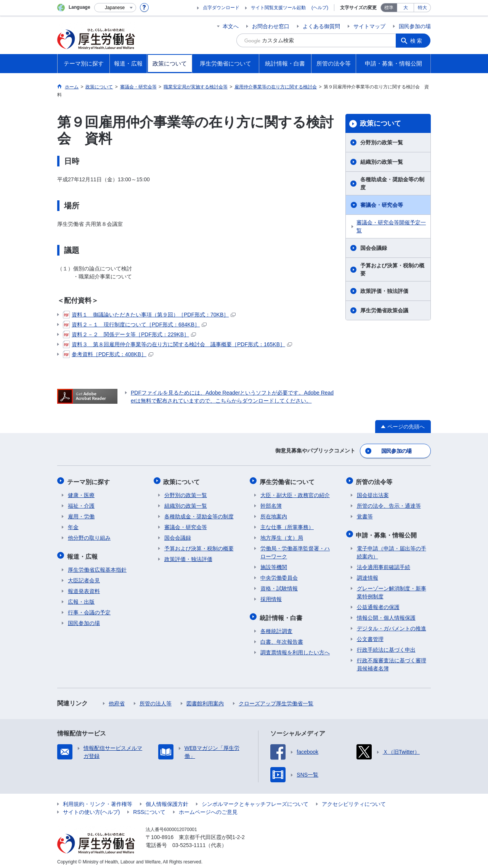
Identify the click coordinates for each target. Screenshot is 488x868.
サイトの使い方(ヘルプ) (91, 808)
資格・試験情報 (279, 586)
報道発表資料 (84, 587)
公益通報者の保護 (378, 603)
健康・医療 (81, 493)
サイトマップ (369, 26)
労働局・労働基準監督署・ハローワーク (295, 550)
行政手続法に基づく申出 (386, 646)
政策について (380, 123)
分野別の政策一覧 (382, 142)
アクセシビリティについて (354, 800)
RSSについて (149, 808)
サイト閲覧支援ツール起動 (278, 8)
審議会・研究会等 (382, 205)
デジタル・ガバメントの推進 (392, 625)
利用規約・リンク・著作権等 (98, 800)
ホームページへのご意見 (208, 808)
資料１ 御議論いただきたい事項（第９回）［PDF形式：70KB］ (149, 315)
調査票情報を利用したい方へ (295, 649)
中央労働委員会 (279, 575)
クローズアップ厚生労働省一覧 (276, 700)
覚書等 (365, 514)
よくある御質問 (321, 26)
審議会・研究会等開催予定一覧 (391, 226)
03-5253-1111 (189, 841)
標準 (389, 8)
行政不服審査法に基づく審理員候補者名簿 (392, 661)
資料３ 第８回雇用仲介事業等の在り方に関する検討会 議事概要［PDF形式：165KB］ (177, 344)
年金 (73, 525)
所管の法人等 (156, 700)
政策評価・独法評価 (384, 291)
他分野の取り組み (89, 536)
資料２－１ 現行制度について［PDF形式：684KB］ (135, 325)
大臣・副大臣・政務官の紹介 (295, 493)
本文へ (231, 26)
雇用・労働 (81, 514)
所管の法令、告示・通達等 (389, 504)
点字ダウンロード (221, 8)
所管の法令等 (375, 480)
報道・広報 (83, 553)
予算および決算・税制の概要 (392, 269)
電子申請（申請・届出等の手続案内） (392, 549)
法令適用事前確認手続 (384, 563)
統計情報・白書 (282, 615)
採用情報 (271, 597)
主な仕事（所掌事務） (287, 525)
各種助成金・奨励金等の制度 (392, 183)
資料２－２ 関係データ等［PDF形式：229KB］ (129, 334)
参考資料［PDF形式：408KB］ (108, 354)
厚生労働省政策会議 (384, 310)
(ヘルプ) (320, 8)
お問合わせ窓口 (271, 26)
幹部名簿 (271, 504)
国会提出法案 (373, 493)
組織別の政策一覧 (382, 162)
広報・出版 (81, 598)
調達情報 (368, 574)
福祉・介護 (81, 504)
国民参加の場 (415, 26)
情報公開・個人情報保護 (386, 614)
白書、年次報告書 (282, 638)
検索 (417, 40)
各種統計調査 (276, 627)
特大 (422, 8)
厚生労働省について (288, 480)
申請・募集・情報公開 (387, 532)
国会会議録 (374, 248)
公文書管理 (370, 635)
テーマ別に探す (89, 480)
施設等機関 (274, 565)
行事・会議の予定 (89, 609)
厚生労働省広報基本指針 (97, 566)
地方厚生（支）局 (282, 536)
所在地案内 (274, 514)
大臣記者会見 (84, 577)
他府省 (117, 700)
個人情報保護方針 (167, 800)
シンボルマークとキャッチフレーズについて (255, 800)
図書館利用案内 (205, 700)
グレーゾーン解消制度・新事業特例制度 (392, 589)
